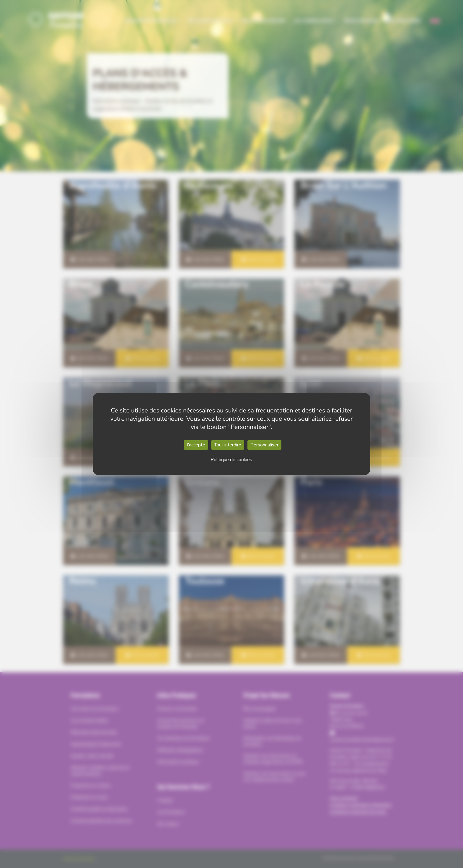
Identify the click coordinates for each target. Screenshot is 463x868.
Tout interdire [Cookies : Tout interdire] (228, 445)
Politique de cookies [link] (231, 460)
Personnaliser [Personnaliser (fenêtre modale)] (264, 445)
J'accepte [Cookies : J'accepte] (196, 445)
